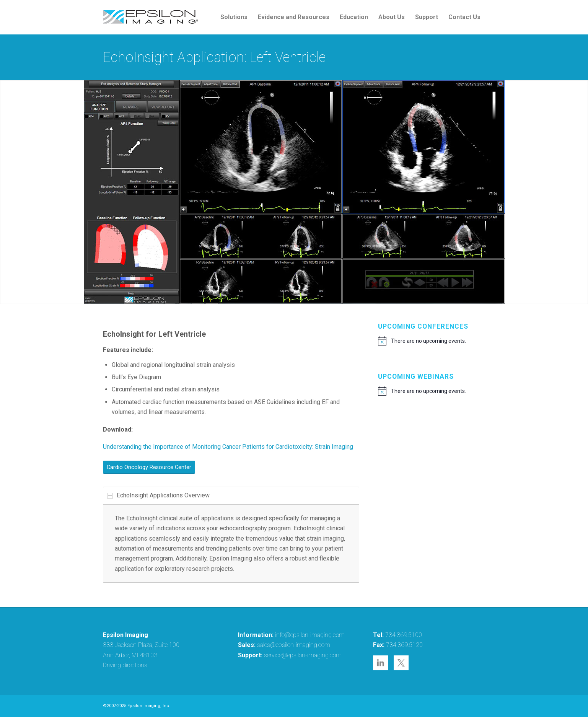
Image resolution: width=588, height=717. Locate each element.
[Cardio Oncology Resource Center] (149, 467)
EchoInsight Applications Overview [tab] (158, 495)
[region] (231, 544)
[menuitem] (234, 17)
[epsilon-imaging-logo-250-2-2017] (151, 17)
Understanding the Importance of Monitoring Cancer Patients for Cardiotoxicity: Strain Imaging (228, 447)
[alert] (432, 341)
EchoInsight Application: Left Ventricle (214, 57)
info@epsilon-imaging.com (310, 635)
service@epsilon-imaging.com (303, 655)
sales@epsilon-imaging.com (294, 645)
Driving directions (125, 665)
